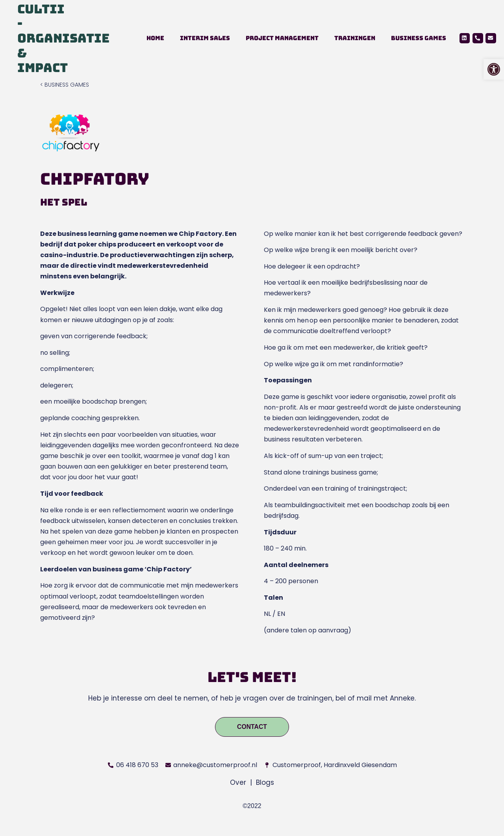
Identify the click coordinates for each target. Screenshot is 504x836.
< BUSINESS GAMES (65, 85)
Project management (282, 38)
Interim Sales (205, 38)
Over (238, 782)
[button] (494, 69)
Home (155, 38)
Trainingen (355, 38)
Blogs (265, 782)
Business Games (419, 38)
